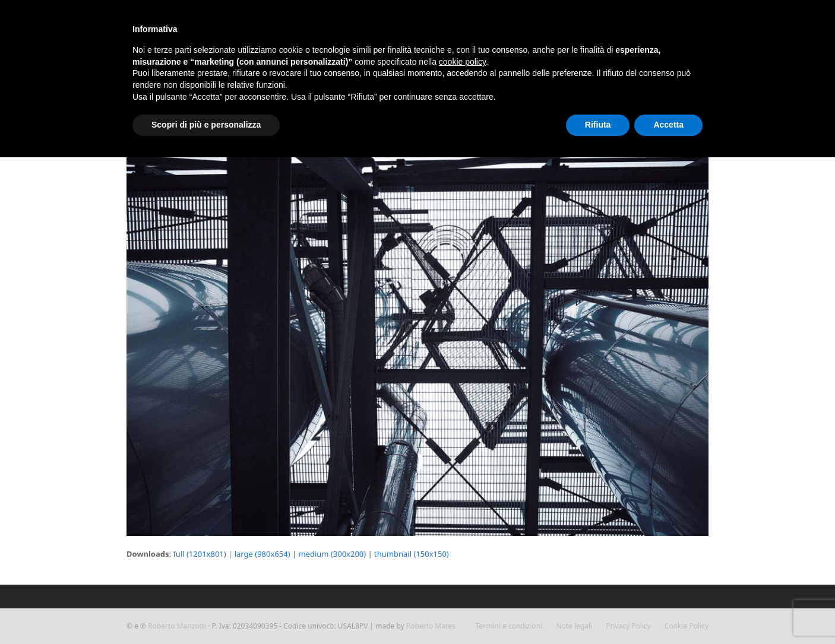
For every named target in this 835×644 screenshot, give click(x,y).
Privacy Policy (628, 626)
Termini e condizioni (509, 626)
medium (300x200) (332, 554)
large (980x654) (262, 554)
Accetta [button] (668, 125)
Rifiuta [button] (598, 125)
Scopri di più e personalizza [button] (206, 125)
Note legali (574, 626)
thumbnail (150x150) (412, 554)
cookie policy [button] (462, 62)
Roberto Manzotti (177, 626)
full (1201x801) (199, 554)
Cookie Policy (687, 626)
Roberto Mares (431, 626)
